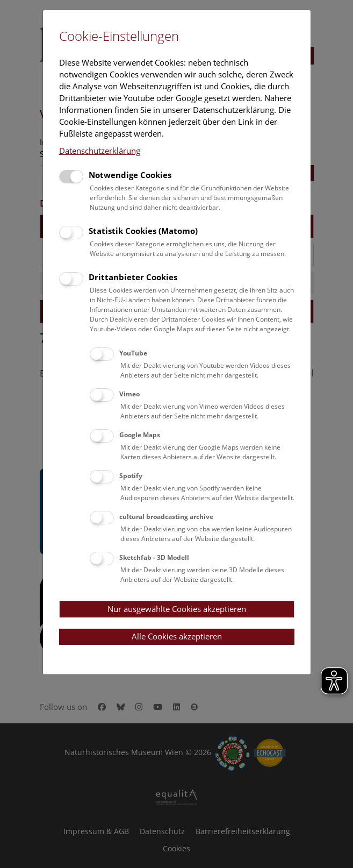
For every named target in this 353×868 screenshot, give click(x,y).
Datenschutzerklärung (100, 151)
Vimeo (129, 394)
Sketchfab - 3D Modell (154, 557)
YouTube (133, 353)
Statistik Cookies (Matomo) (143, 231)
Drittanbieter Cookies (133, 277)
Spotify (131, 476)
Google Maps (140, 435)
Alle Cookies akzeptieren (177, 636)
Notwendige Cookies (130, 175)
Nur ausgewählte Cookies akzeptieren (177, 609)
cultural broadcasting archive (166, 517)
